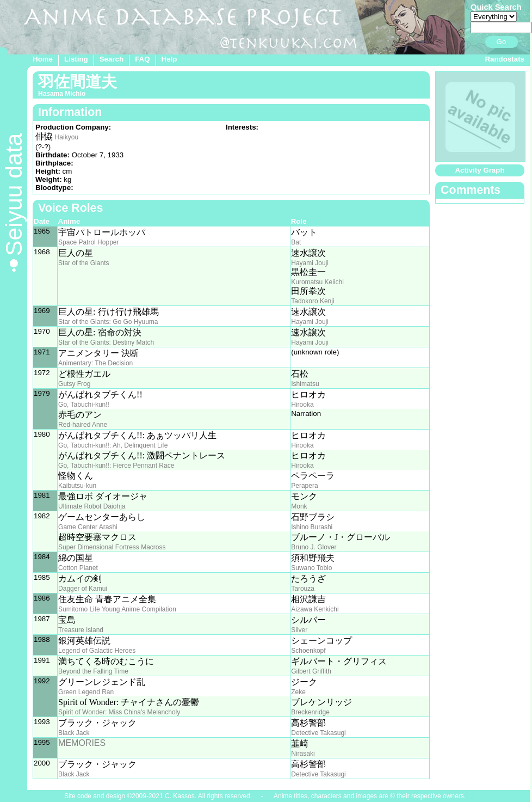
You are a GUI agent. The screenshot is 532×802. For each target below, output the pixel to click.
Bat (296, 242)
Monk (299, 506)
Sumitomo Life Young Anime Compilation (117, 609)
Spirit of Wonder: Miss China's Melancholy (119, 712)
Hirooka (302, 405)
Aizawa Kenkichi (315, 609)
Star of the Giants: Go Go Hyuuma (108, 322)
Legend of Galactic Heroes (97, 651)
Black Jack (74, 733)
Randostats (505, 59)
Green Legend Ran (86, 692)
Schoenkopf (308, 651)
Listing (76, 59)
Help (169, 59)
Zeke (298, 692)
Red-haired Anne (83, 425)
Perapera (304, 486)
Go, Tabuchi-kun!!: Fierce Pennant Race (116, 466)
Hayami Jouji (310, 263)
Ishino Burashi (312, 527)
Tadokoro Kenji (313, 301)
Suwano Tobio (311, 568)
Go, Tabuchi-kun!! (84, 405)
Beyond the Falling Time (93, 671)
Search (112, 59)
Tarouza (303, 589)
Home (43, 59)
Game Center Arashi (88, 527)
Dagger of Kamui (83, 589)
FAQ (142, 59)
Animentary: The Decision (95, 363)
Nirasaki (303, 754)
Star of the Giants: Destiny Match (106, 342)
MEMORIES (82, 743)
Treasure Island (81, 630)
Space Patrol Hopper (88, 242)
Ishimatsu (305, 384)
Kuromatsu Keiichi (317, 282)
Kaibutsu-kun (77, 486)
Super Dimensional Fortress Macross (112, 547)
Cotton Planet (78, 568)
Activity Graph (480, 170)
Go (502, 42)
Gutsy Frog (74, 384)
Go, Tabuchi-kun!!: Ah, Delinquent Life (113, 445)
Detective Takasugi (318, 733)
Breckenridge (310, 712)
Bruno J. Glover (314, 547)
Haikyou (67, 137)
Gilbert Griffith (311, 671)
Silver (299, 630)
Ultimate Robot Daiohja (92, 506)
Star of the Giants (83, 263)
